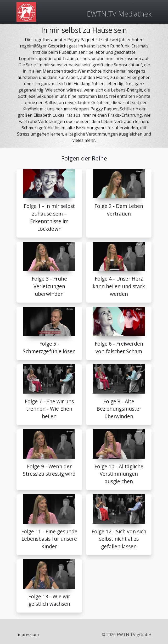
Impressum (28, 635)
